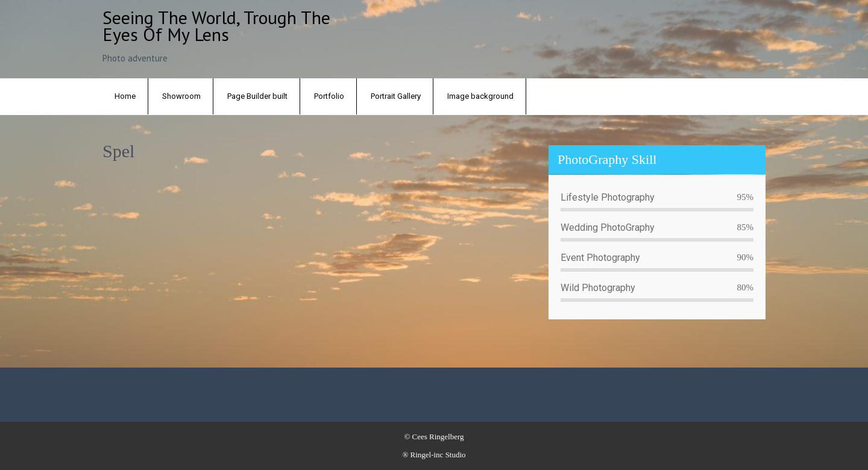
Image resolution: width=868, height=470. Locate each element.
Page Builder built (257, 96)
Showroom (181, 96)
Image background (480, 96)
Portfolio (329, 96)
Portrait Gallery (396, 96)
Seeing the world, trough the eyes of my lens (216, 26)
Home (125, 96)
